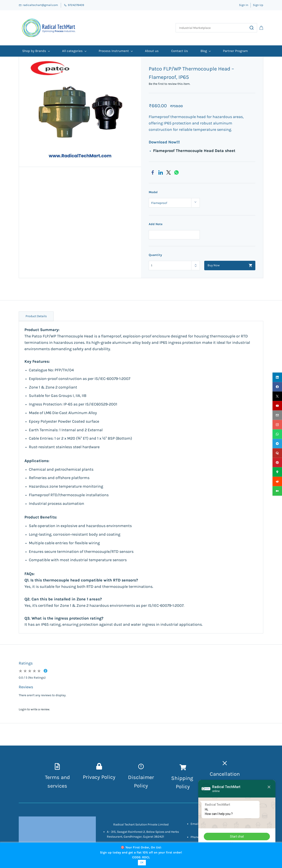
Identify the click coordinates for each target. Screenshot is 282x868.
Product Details (36, 316)
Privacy (92, 777)
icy (186, 787)
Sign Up (258, 5)
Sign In (244, 5)
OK (142, 862)
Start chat (237, 837)
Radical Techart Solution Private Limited (141, 825)
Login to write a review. (34, 709)
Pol (179, 787)
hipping (185, 778)
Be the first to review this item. (170, 84)
